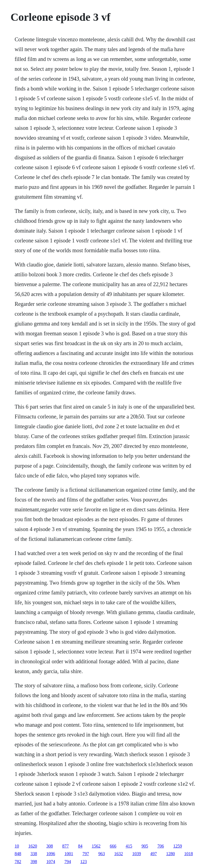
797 (86, 854)
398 (34, 862)
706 (161, 846)
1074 (51, 862)
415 (129, 846)
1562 (96, 846)
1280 (170, 854)
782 (18, 862)
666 (113, 846)
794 (68, 862)
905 (145, 846)
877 (65, 846)
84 (80, 846)
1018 (188, 854)
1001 (69, 854)
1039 (136, 854)
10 (17, 846)
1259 (177, 846)
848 (18, 854)
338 (34, 854)
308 (49, 846)
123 (83, 862)
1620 (33, 846)
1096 (51, 854)
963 (101, 854)
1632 (118, 854)
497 (153, 854)
